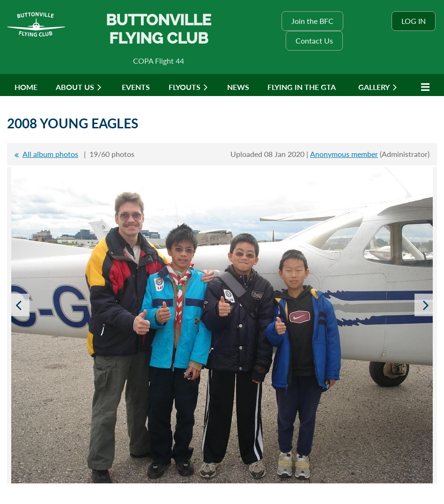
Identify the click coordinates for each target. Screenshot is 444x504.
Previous (18, 305)
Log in (414, 21)
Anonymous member (344, 154)
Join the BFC (312, 21)
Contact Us (314, 41)
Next (426, 305)
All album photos (50, 154)
